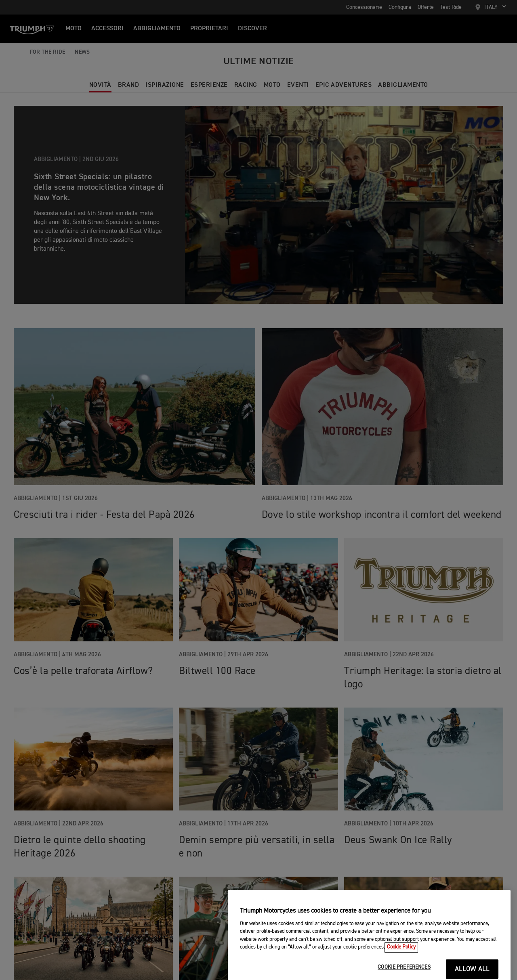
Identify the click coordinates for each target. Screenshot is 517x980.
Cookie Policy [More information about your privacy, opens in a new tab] (401, 973)
